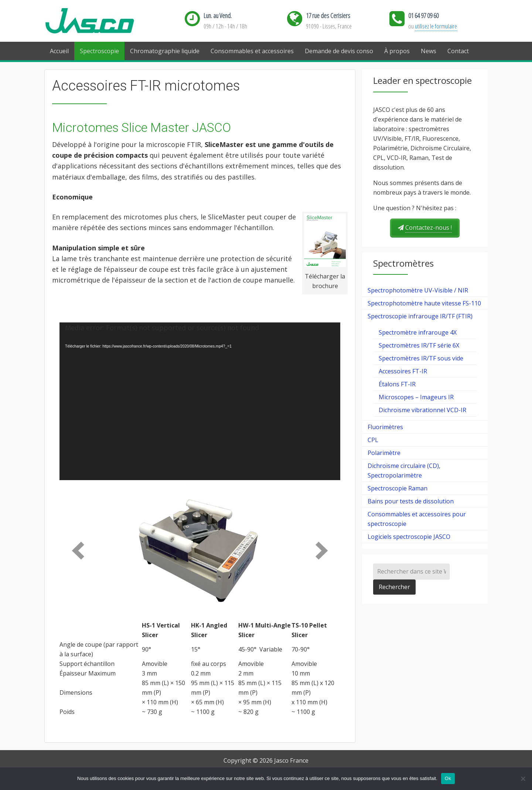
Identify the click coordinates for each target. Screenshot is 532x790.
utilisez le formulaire (436, 26)
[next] (322, 550)
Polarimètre (384, 453)
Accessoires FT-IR (403, 371)
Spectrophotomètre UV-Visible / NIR (418, 290)
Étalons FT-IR (397, 384)
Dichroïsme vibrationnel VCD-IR (422, 410)
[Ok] (523, 779)
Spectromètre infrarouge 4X (418, 332)
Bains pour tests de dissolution (411, 501)
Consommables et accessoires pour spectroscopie (417, 519)
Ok (448, 778)
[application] (200, 401)
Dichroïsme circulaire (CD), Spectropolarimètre (404, 471)
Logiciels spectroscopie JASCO (409, 537)
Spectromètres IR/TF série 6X (419, 345)
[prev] (78, 550)
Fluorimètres (385, 427)
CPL (373, 440)
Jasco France (102, 21)
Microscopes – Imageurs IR (416, 397)
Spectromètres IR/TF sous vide (421, 358)
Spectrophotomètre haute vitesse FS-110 (424, 303)
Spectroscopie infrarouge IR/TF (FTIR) (420, 316)
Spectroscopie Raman (398, 488)
